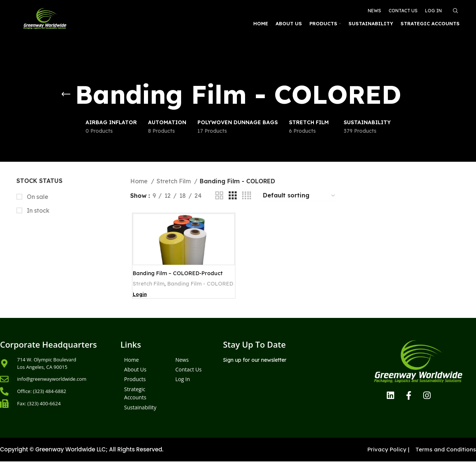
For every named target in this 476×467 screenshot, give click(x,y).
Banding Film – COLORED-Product (181, 274)
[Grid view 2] (219, 196)
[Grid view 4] (247, 196)
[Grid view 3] (233, 196)
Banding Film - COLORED (165, 293)
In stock (37, 210)
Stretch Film (174, 181)
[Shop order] (299, 196)
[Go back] (66, 94)
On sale (37, 197)
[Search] (454, 8)
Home (140, 181)
